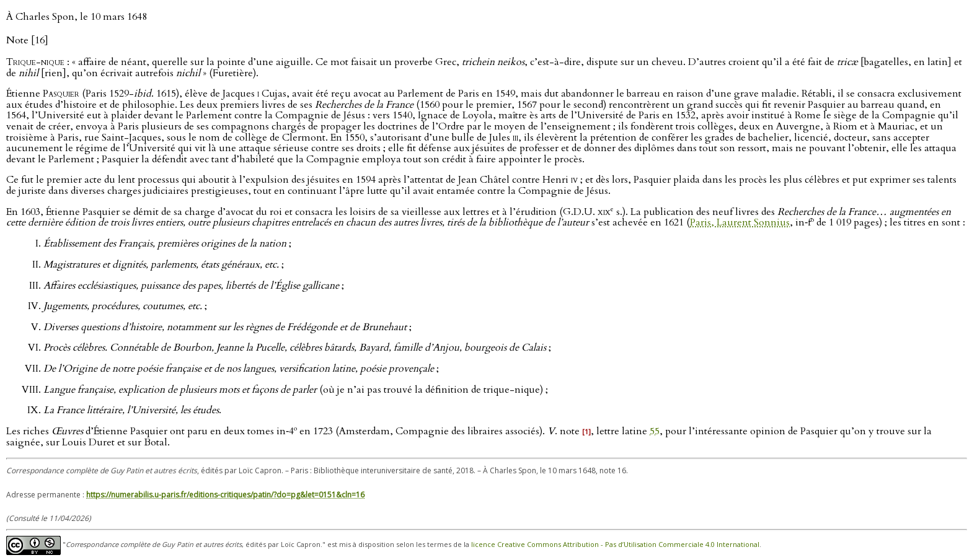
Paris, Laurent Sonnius (740, 223)
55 (655, 431)
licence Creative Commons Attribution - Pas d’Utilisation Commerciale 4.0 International (615, 545)
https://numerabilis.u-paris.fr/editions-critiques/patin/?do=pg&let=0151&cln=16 (225, 495)
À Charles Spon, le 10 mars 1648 (77, 17)
